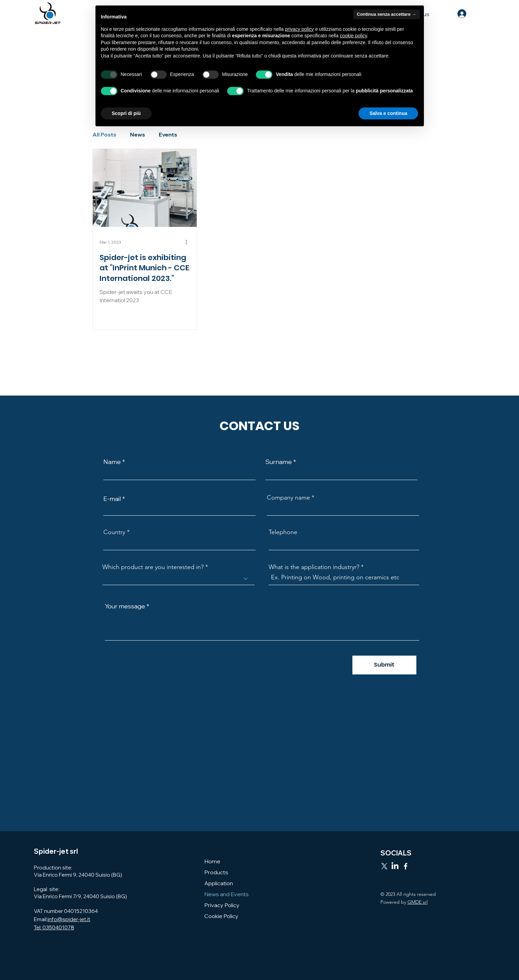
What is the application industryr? (314, 567)
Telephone (283, 532)
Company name (288, 498)
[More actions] (189, 242)
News (138, 134)
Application (219, 883)
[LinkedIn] (395, 866)
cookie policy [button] (353, 36)
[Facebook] (406, 866)
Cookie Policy (221, 916)
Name (112, 462)
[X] (384, 866)
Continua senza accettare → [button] (386, 14)
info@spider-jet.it (69, 919)
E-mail (112, 499)
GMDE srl (418, 902)
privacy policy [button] (299, 29)
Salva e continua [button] (388, 113)
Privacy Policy (222, 905)
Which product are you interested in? (153, 567)
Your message (125, 606)
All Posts (104, 134)
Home (212, 861)
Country (114, 532)
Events (168, 134)
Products (216, 872)
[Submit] (384, 665)
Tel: (38, 927)
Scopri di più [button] (126, 113)
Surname (278, 462)
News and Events (226, 894)
